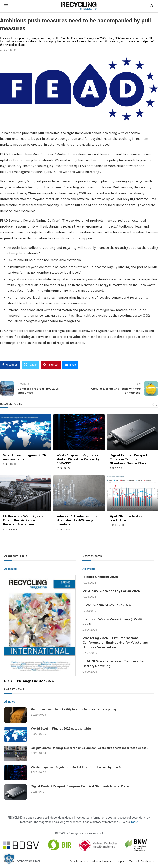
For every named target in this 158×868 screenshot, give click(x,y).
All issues (10, 569)
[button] (9, 859)
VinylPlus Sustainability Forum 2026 (111, 591)
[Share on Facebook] (10, 365)
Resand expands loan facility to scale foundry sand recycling (73, 709)
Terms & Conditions (142, 861)
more (135, 822)
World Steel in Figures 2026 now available (61, 729)
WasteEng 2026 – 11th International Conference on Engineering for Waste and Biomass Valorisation (115, 643)
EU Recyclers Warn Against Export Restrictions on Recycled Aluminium (24, 520)
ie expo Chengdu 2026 (100, 577)
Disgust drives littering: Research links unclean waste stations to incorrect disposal (89, 748)
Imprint (121, 861)
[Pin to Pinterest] (51, 365)
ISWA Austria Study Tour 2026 (107, 605)
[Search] (152, 6)
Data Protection (79, 861)
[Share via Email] (70, 365)
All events (89, 569)
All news (10, 702)
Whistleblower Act (103, 861)
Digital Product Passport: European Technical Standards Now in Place (129, 459)
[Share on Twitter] (30, 365)
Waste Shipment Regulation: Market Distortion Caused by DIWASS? (78, 459)
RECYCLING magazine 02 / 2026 (29, 681)
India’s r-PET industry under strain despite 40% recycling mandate (78, 520)
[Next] (157, 405)
